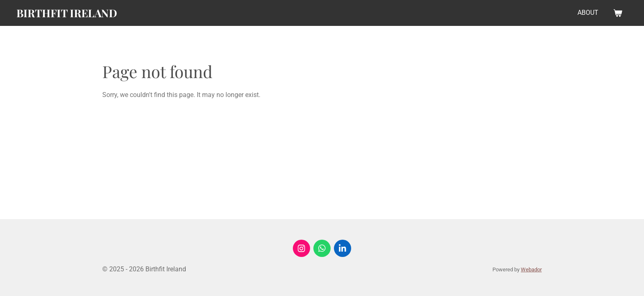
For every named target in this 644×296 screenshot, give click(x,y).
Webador (531, 269)
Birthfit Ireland (67, 13)
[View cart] (618, 13)
